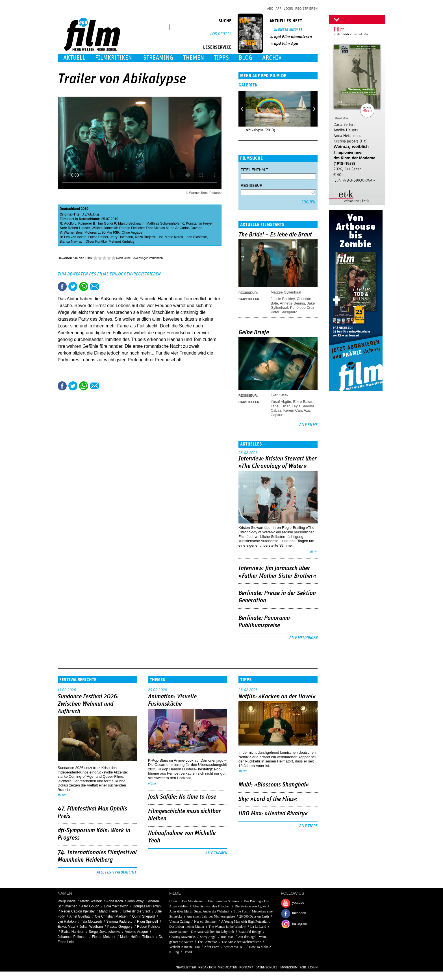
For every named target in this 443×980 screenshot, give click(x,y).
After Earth (212, 947)
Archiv (272, 58)
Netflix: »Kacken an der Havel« (277, 697)
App (279, 8)
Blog (246, 58)
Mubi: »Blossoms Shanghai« (274, 785)
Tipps (221, 58)
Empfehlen (94, 286)
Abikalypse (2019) (260, 130)
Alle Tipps (308, 826)
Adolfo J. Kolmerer (78, 223)
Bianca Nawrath (72, 242)
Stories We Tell (234, 947)
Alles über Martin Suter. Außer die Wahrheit (199, 911)
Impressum (289, 967)
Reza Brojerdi (145, 237)
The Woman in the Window (227, 927)
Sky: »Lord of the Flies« (268, 799)
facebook (299, 913)
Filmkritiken (114, 58)
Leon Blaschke (196, 237)
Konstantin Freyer (199, 223)
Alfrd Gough (90, 906)
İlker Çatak (279, 395)
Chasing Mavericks (182, 937)
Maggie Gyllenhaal (286, 292)
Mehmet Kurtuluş (121, 242)
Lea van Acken (75, 237)
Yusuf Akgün (281, 402)
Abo (270, 8)
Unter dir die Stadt (137, 911)
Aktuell (74, 58)
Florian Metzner (104, 937)
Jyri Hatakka (67, 922)
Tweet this (73, 286)
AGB (303, 967)
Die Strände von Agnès (250, 906)
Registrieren (306, 8)
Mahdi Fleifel (109, 911)
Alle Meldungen (303, 638)
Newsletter (186, 967)
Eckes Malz (66, 927)
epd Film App (286, 44)
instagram (300, 923)
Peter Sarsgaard (284, 312)
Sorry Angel (208, 937)
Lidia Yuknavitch (116, 906)
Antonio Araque (136, 932)
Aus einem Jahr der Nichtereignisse (211, 916)
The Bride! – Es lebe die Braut (275, 235)
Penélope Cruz (302, 308)
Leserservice (217, 47)
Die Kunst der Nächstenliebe (241, 942)
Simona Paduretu (119, 922)
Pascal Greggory (120, 927)
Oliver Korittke (96, 242)
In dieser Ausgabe (288, 30)
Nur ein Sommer (205, 922)
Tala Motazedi (91, 922)
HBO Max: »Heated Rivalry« (273, 814)
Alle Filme (308, 425)
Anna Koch (115, 901)
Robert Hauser (79, 228)
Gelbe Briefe (254, 333)
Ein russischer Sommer (224, 901)
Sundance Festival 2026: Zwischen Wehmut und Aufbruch (88, 704)
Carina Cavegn (191, 228)
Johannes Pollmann (72, 937)
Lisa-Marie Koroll (170, 237)
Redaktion (207, 967)
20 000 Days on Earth (254, 916)
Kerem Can (293, 410)
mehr (313, 552)
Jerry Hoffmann (121, 237)
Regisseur (252, 185)
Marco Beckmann (131, 223)
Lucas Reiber (98, 237)
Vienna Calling (179, 922)
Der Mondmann (193, 901)
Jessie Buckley (283, 299)
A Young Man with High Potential (244, 922)
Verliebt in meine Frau (184, 947)
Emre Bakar (303, 402)
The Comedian (208, 942)
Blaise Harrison (73, 932)
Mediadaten (227, 967)
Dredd (188, 952)
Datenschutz (266, 967)
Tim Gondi (105, 223)
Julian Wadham (91, 927)
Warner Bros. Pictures (80, 232)
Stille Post (241, 911)
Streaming (158, 58)
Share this (62, 286)
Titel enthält (254, 170)
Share (84, 286)
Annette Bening (293, 303)
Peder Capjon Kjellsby (78, 911)
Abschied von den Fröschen (211, 906)
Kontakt (246, 967)
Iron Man (227, 937)
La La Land (258, 927)
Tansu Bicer (280, 406)
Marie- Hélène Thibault (137, 937)
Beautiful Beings (250, 932)
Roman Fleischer (132, 228)
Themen (194, 58)
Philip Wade (67, 901)
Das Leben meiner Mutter (187, 927)
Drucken (105, 286)
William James (102, 228)
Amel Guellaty (80, 916)
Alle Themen (216, 853)
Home (173, 901)
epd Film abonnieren (293, 37)
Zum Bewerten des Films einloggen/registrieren (109, 274)
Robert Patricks (149, 927)
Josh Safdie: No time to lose (182, 797)
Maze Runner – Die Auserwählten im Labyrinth (202, 932)
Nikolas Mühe (164, 228)
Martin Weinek (91, 901)
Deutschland (70, 209)
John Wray (135, 901)
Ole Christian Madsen (111, 916)
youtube (298, 903)
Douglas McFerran (147, 906)
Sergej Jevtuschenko (104, 932)
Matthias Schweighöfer (163, 223)
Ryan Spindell (147, 922)
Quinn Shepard (144, 916)
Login (289, 8)
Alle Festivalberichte (117, 872)
